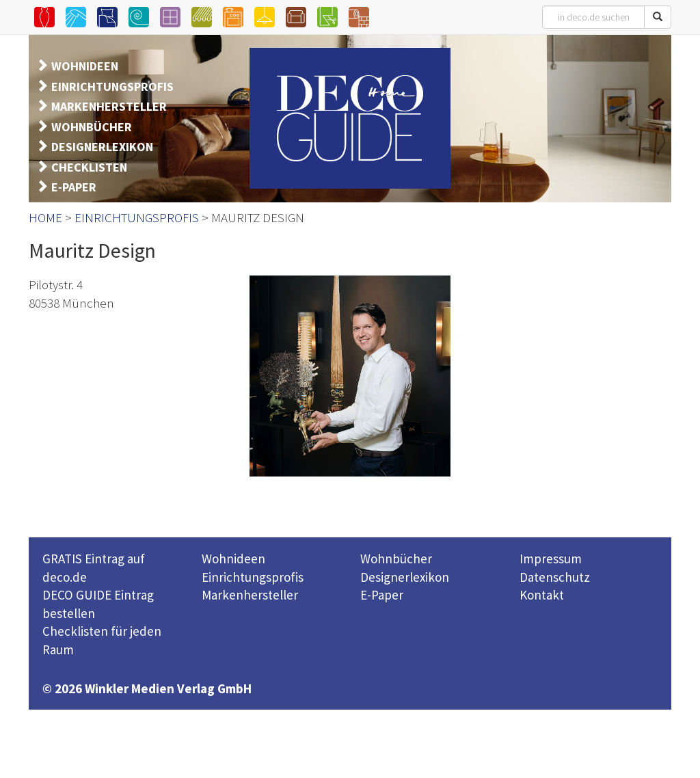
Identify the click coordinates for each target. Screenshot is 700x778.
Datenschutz (555, 577)
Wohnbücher (396, 559)
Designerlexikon (405, 577)
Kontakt (542, 595)
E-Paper (382, 595)
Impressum (551, 559)
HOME (45, 217)
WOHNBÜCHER (92, 127)
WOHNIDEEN (85, 66)
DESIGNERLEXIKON (102, 147)
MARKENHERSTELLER (109, 106)
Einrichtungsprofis (253, 577)
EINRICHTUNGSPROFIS (112, 86)
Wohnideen (233, 559)
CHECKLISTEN (89, 167)
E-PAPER (74, 187)
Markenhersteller (250, 595)
